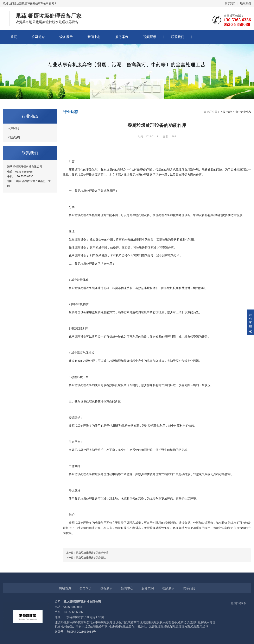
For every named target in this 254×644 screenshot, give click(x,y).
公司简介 (38, 37)
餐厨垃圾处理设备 (83, 175)
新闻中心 (94, 37)
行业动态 (14, 137)
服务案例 (122, 37)
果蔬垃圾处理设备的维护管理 (92, 553)
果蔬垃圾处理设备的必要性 (91, 558)
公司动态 (14, 128)
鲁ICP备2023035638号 (81, 632)
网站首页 (65, 588)
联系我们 (246, 3)
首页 (14, 37)
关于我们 (230, 3)
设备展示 (66, 37)
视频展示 (150, 37)
